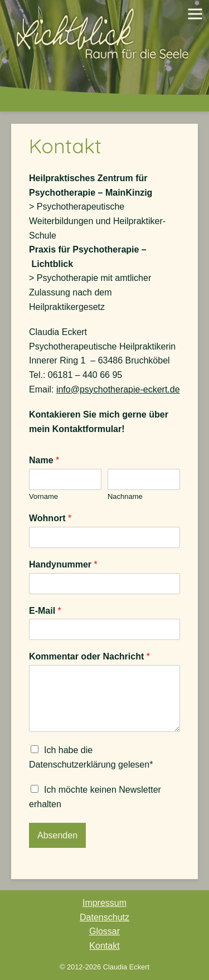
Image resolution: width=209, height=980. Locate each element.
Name (44, 460)
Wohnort (50, 518)
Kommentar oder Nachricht (89, 656)
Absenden (57, 835)
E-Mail (45, 611)
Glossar (104, 931)
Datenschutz (104, 917)
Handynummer (63, 564)
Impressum (104, 903)
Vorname (43, 496)
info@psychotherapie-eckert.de (118, 389)
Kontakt (65, 146)
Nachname (125, 496)
